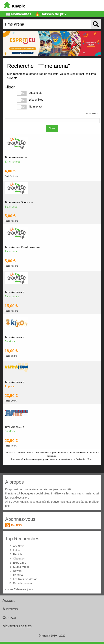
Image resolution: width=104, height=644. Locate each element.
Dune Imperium (22, 583)
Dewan (17, 571)
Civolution (19, 559)
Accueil (9, 600)
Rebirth (17, 554)
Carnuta (18, 575)
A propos (10, 609)
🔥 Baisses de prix (51, 14)
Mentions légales (17, 626)
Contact (10, 617)
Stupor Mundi (21, 567)
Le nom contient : (93, 114)
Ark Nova (19, 546)
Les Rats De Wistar (25, 579)
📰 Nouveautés (19, 14)
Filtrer (52, 128)
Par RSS (16, 525)
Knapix (14, 6)
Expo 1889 (20, 563)
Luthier (17, 550)
